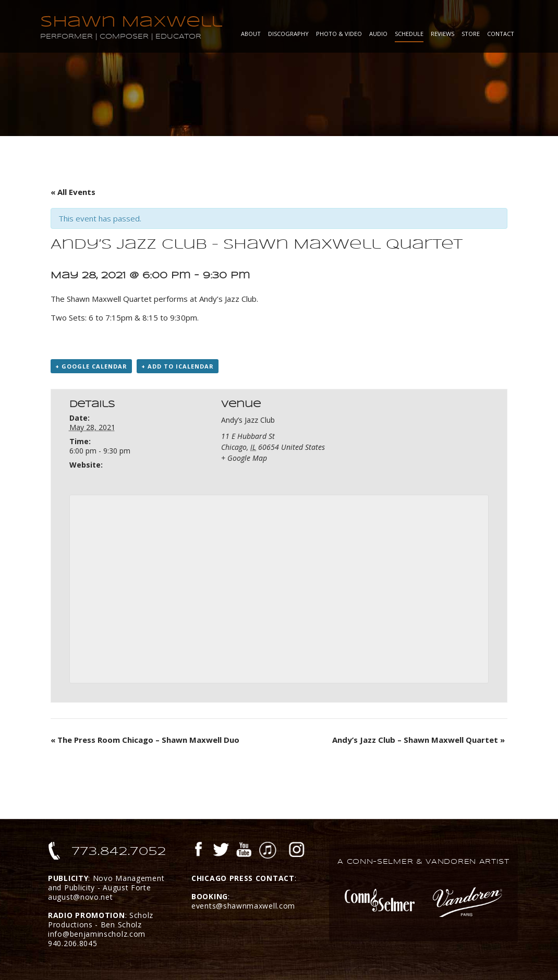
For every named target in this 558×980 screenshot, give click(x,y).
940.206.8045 (72, 943)
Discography (288, 34)
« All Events (73, 192)
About (251, 34)
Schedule (409, 34)
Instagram (297, 851)
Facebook (199, 851)
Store (471, 34)
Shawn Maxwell (131, 22)
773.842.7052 (119, 851)
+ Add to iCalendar (178, 366)
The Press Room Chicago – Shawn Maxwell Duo (145, 740)
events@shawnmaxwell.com (243, 906)
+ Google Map (244, 458)
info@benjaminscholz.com (97, 934)
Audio (378, 34)
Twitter (221, 851)
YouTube (244, 851)
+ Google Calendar (91, 366)
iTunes (268, 851)
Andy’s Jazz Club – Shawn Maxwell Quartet (419, 740)
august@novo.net (81, 897)
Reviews (442, 34)
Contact (501, 34)
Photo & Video (339, 34)
